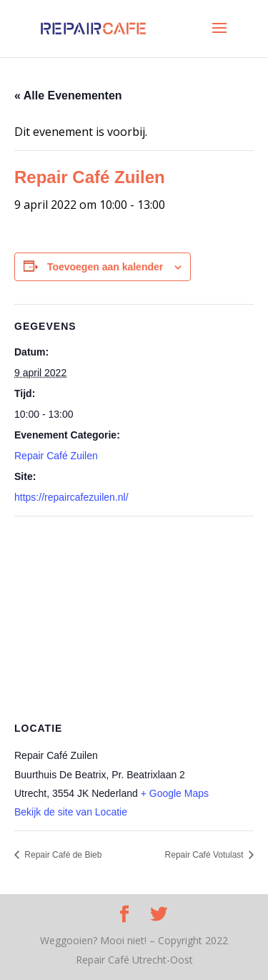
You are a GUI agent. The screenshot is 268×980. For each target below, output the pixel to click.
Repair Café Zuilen (56, 456)
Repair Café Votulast (205, 855)
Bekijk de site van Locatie (71, 812)
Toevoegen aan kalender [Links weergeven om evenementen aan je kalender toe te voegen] (105, 267)
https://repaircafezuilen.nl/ (71, 497)
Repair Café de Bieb (62, 855)
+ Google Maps (175, 793)
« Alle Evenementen (68, 95)
